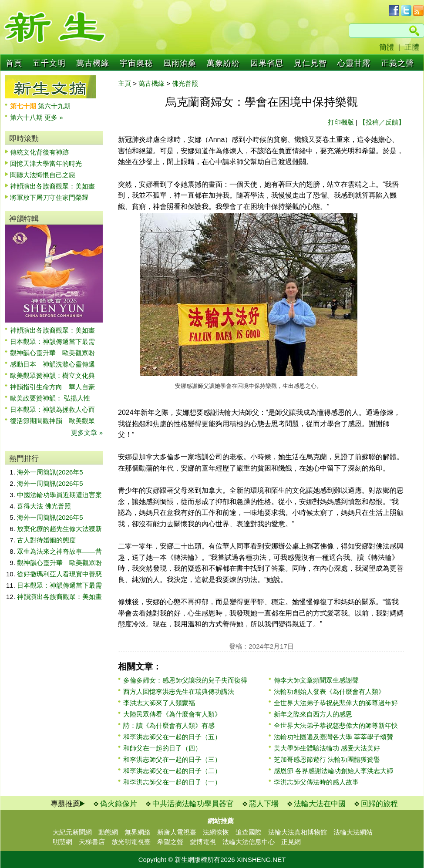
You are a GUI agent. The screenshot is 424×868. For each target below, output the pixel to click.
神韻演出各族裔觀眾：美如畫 (52, 186)
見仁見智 (310, 63)
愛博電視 (203, 842)
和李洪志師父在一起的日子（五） (172, 737)
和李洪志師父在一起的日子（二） (172, 771)
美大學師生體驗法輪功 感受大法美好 (327, 748)
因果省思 (267, 63)
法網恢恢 (216, 832)
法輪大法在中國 (320, 804)
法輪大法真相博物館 (298, 832)
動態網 (108, 832)
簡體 (387, 47)
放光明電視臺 (131, 842)
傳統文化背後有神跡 (39, 152)
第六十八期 (27, 117)
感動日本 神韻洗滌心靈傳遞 (52, 364)
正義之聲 (397, 63)
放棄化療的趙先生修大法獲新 (59, 529)
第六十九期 (54, 106)
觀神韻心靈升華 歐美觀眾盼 (52, 353)
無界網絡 (138, 832)
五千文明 (49, 63)
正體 (412, 47)
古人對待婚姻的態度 (46, 540)
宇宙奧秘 (136, 63)
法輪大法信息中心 (249, 842)
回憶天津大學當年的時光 (46, 163)
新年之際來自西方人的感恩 (313, 714)
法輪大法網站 (353, 832)
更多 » (54, 117)
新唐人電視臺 (177, 832)
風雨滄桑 (180, 63)
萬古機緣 (93, 63)
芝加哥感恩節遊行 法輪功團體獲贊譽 (327, 759)
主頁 (125, 83)
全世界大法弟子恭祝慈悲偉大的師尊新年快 (336, 725)
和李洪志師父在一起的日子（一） (172, 782)
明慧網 (62, 842)
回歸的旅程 (379, 804)
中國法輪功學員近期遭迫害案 (59, 495)
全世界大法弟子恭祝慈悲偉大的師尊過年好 (336, 703)
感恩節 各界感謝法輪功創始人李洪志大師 (333, 771)
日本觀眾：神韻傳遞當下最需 (52, 341)
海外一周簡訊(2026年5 (50, 472)
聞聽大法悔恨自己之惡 (43, 175)
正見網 (291, 842)
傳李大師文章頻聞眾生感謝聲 (316, 680)
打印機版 (341, 122)
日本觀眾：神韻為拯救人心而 (52, 409)
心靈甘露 (354, 63)
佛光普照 (185, 83)
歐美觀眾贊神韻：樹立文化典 (52, 375)
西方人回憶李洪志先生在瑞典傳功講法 (179, 691)
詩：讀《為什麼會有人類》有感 (169, 725)
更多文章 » (87, 432)
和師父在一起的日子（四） (162, 748)
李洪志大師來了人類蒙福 (159, 703)
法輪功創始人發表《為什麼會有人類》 (329, 691)
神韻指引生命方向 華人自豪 (52, 387)
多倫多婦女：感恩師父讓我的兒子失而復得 (185, 680)
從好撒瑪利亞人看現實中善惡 (59, 574)
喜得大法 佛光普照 (44, 506)
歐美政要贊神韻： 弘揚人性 (50, 398)
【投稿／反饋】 (382, 122)
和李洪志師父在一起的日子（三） (172, 759)
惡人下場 (264, 804)
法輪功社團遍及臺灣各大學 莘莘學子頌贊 (333, 737)
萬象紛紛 (223, 63)
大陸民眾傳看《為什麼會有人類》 (172, 714)
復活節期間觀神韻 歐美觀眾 (52, 421)
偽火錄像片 (119, 804)
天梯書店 (92, 842)
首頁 (14, 63)
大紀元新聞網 (72, 832)
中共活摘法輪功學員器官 (193, 804)
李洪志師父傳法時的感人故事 (316, 782)
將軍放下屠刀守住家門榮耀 (49, 197)
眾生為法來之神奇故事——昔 (59, 551)
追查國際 (249, 832)
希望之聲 (170, 842)
